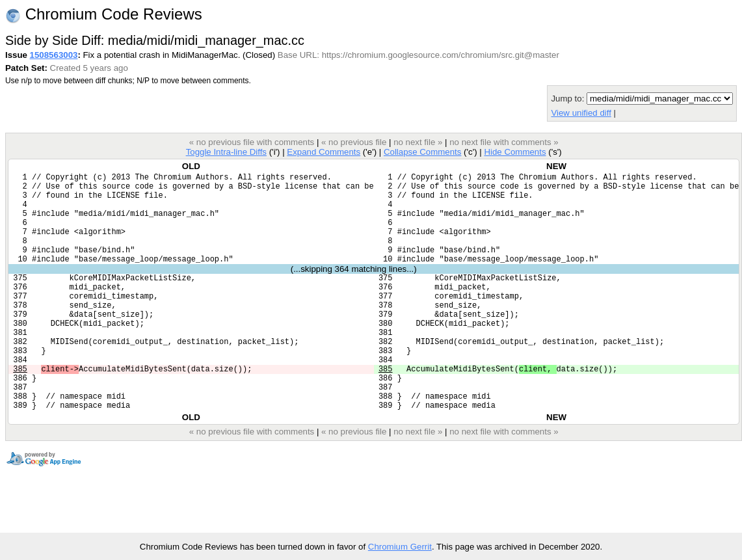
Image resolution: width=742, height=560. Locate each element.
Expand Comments (324, 152)
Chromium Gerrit (400, 547)
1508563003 (54, 55)
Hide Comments (515, 152)
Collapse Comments (422, 152)
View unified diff (581, 113)
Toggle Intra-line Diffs (226, 152)
